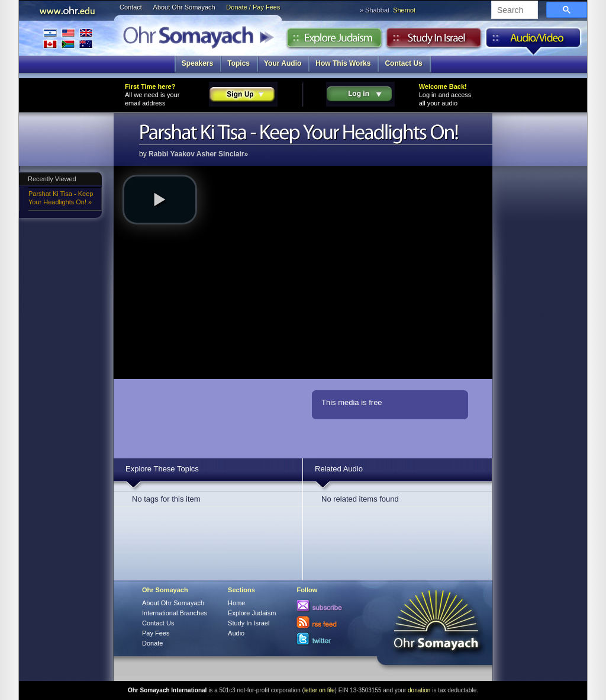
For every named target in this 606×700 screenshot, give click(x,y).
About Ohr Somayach (184, 7)
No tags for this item (166, 499)
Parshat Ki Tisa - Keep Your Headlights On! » (61, 198)
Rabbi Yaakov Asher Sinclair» (198, 154)
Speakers (197, 63)
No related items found (360, 499)
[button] (160, 200)
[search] (513, 11)
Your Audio (283, 63)
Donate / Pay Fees (253, 7)
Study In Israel (249, 623)
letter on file (320, 690)
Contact (131, 7)
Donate (152, 643)
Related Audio (339, 469)
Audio (534, 41)
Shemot (404, 10)
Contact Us (403, 63)
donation (419, 690)
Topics (238, 63)
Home (236, 603)
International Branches (68, 38)
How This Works (343, 63)
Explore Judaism (334, 41)
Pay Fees (156, 633)
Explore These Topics (162, 469)
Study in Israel (434, 41)
